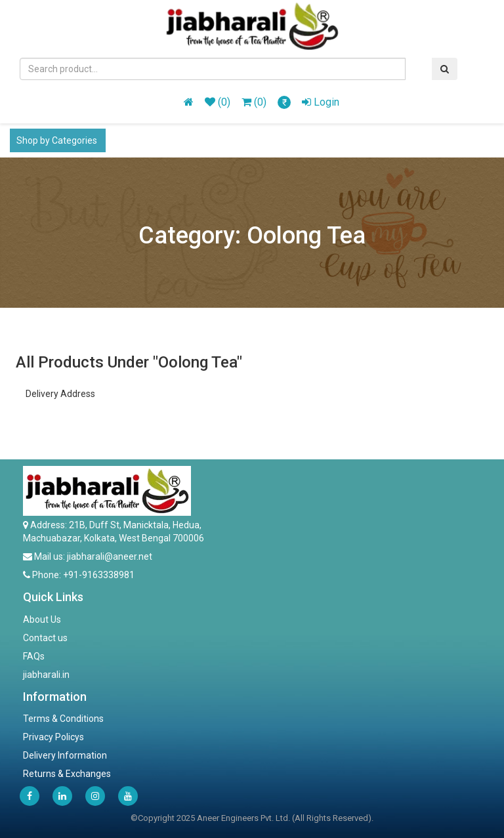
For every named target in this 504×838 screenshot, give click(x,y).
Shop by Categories (58, 140)
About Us (42, 619)
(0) (254, 102)
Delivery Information (65, 755)
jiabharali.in (46, 675)
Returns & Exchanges (67, 774)
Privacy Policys (53, 737)
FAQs (34, 656)
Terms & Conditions (63, 719)
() (218, 102)
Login (321, 102)
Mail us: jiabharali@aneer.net (92, 556)
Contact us (45, 638)
